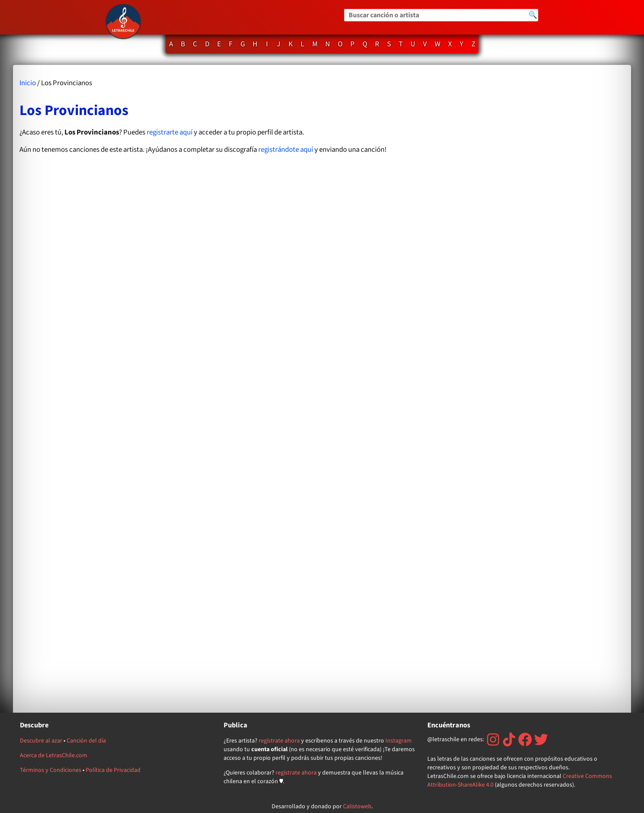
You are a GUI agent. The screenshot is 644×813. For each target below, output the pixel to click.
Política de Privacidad (113, 770)
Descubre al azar (41, 741)
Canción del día (86, 741)
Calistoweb (357, 807)
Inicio (28, 83)
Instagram (399, 741)
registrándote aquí (286, 150)
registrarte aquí (170, 132)
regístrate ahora (279, 741)
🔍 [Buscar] (533, 15)
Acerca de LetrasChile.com (54, 755)
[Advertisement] (532, 389)
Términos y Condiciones (51, 770)
